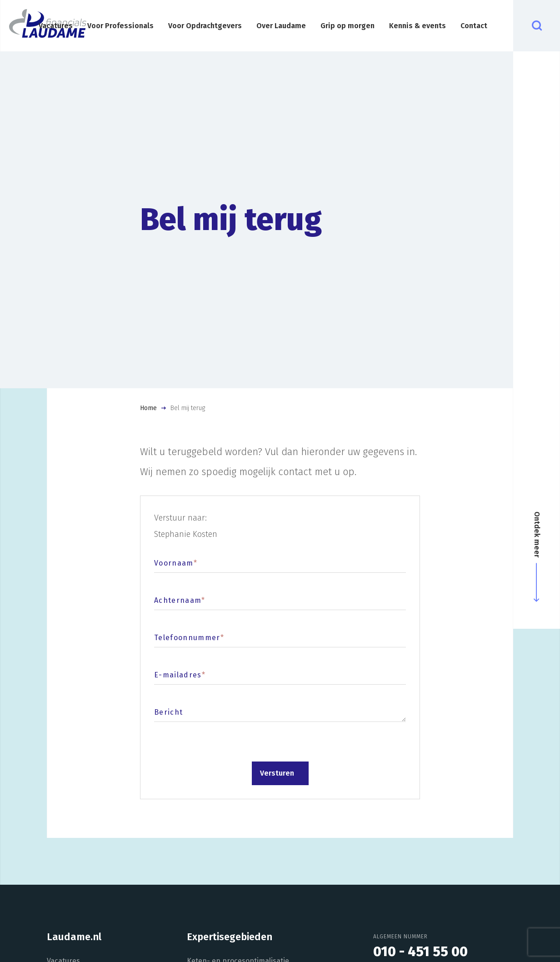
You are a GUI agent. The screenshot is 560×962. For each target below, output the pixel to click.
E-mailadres (180, 675)
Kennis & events (417, 26)
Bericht (168, 712)
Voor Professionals (120, 26)
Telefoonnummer (189, 638)
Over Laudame (281, 26)
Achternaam (180, 600)
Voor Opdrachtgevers (205, 26)
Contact (474, 26)
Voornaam (176, 563)
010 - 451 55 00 (420, 952)
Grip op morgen (347, 26)
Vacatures (56, 26)
